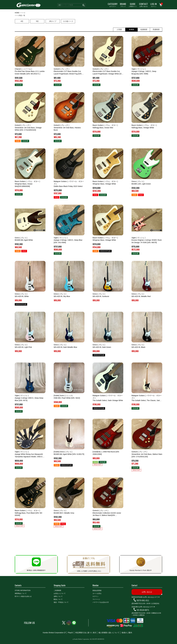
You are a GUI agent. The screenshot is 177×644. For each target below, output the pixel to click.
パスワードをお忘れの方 (101, 602)
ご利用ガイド (133, 5)
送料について (58, 596)
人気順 (119, 29)
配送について (58, 599)
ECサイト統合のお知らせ (23, 596)
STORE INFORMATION (23, 590)
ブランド (123, 5)
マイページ (96, 599)
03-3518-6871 (143, 610)
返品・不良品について (61, 602)
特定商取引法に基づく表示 (86, 633)
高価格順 (156, 29)
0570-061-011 (143, 600)
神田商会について (21, 593)
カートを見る (97, 593)
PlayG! (70, 633)
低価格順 (144, 29)
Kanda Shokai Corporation (53, 633)
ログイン (154, 5)
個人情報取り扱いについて (109, 633)
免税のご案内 (127, 633)
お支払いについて (60, 593)
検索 (84, 5)
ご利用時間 (57, 590)
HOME (17, 13)
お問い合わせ (144, 5)
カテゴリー (113, 5)
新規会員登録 (97, 590)
